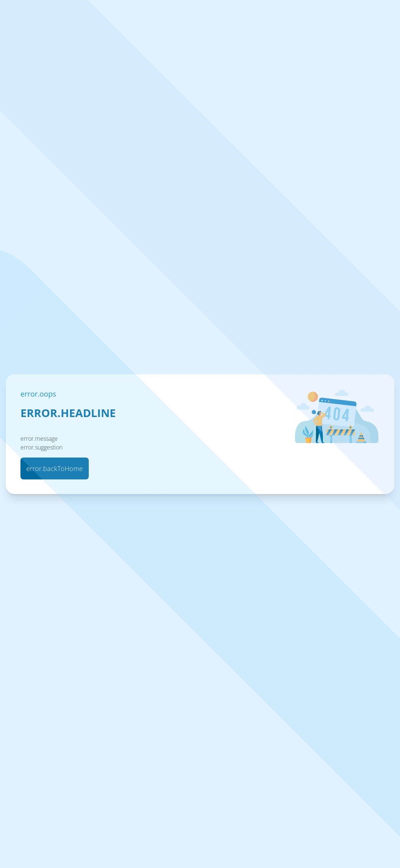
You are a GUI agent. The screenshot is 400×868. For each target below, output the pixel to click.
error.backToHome (55, 468)
